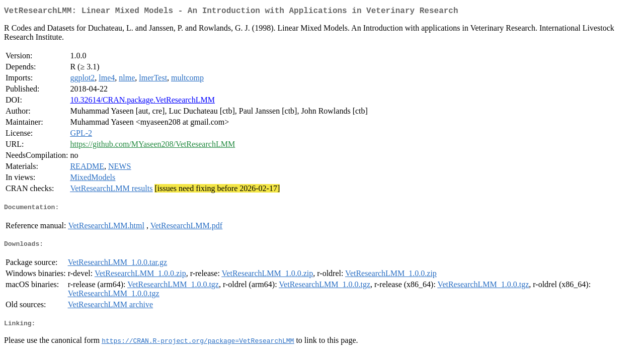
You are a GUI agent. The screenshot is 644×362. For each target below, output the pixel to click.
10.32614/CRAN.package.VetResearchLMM (142, 102)
